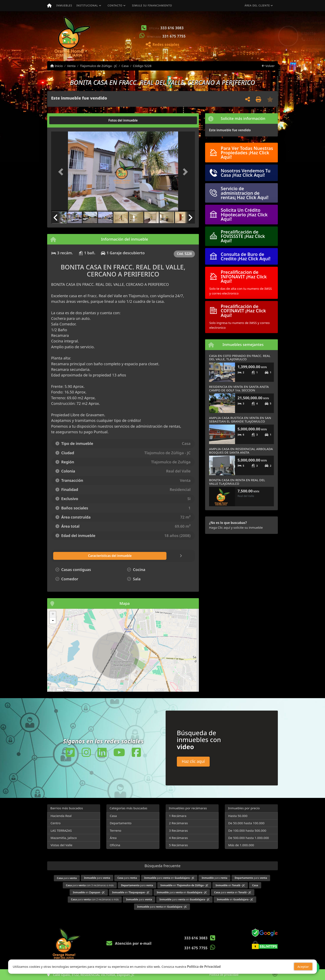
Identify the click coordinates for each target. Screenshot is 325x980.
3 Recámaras (178, 830)
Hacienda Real (61, 816)
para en (169, 878)
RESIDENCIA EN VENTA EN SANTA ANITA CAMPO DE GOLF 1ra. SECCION (239, 388)
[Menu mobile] (49, 6)
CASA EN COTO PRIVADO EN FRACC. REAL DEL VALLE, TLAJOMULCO (240, 357)
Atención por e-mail (129, 943)
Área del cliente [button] (257, 5)
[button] (207, 36)
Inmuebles (64, 5)
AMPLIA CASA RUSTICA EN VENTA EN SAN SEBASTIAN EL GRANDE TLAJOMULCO (240, 419)
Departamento (121, 823)
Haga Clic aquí (220, 527)
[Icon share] (70, 752)
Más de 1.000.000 (241, 845)
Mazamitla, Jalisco (64, 838)
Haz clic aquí (193, 761)
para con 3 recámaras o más (90, 885)
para (67, 878)
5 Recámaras (178, 845)
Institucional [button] (87, 5)
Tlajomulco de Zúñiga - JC (98, 66)
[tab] (67, 120)
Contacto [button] (115, 5)
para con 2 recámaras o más (95, 899)
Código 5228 (142, 66)
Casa (125, 66)
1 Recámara (178, 816)
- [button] (53, 621)
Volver (268, 66)
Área (113, 838)
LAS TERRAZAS (61, 830)
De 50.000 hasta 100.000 (246, 823)
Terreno (115, 830)
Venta (71, 66)
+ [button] (53, 614)
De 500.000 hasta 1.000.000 (249, 838)
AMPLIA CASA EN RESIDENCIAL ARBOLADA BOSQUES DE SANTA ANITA (241, 451)
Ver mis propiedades (253, 48)
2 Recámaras (178, 823)
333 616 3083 (172, 28)
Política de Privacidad (204, 967)
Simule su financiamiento (152, 5)
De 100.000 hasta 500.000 (247, 830)
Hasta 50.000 (238, 816)
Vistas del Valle (61, 845)
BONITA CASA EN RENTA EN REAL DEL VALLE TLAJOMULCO (237, 482)
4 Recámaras (178, 838)
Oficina (115, 845)
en (184, 885)
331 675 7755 (174, 36)
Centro (55, 823)
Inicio (57, 66)
